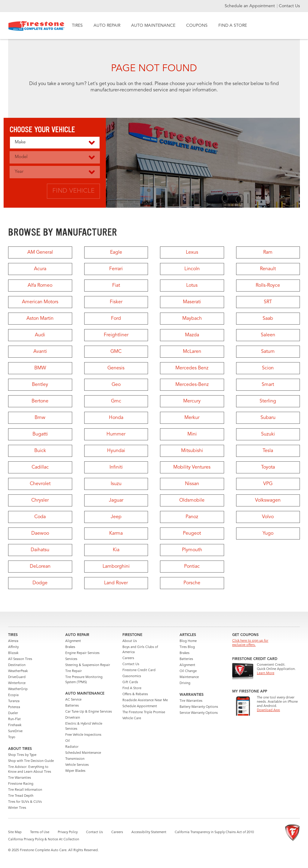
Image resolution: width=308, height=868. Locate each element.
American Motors (40, 302)
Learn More (266, 673)
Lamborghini (116, 567)
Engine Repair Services (82, 653)
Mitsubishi (192, 451)
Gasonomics (132, 676)
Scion (268, 368)
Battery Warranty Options (199, 707)
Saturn (268, 352)
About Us (130, 641)
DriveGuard (17, 677)
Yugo (268, 533)
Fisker (116, 302)
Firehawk (15, 725)
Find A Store (132, 688)
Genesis (116, 368)
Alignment (73, 641)
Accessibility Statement (149, 832)
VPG (268, 484)
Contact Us (289, 6)
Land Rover (116, 583)
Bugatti (40, 434)
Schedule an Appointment (250, 6)
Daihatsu (40, 550)
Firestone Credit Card (139, 670)
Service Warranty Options (199, 713)
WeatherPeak (18, 671)
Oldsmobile (192, 500)
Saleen (268, 335)
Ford (116, 319)
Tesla (268, 451)
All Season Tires (20, 659)
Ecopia (13, 695)
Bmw (40, 418)
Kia (116, 550)
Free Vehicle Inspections (83, 735)
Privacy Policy (68, 832)
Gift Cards (130, 682)
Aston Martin (40, 319)
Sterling (268, 401)
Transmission (75, 759)
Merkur (192, 418)
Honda (116, 418)
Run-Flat (14, 719)
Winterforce (17, 683)
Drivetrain (73, 718)
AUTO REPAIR (107, 26)
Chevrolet (40, 484)
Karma (116, 533)
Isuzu (116, 484)
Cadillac (40, 467)
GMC (116, 352)
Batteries (72, 706)
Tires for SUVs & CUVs (25, 802)
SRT (268, 302)
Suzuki (268, 434)
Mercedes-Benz (192, 385)
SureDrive (15, 731)
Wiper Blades (75, 771)
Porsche (192, 583)
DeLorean (40, 567)
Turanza (14, 701)
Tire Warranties (20, 778)
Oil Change (188, 671)
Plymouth (192, 550)
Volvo (268, 517)
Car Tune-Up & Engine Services (89, 712)
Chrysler (40, 500)
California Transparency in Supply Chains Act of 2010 (214, 832)
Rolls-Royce (268, 286)
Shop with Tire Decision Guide (31, 761)
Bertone (40, 401)
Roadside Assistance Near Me (145, 700)
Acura (40, 269)
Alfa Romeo (40, 286)
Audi (40, 335)
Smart (268, 385)
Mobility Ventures (192, 467)
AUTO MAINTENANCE (153, 26)
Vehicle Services (77, 765)
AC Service (73, 700)
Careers (128, 658)
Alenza (13, 641)
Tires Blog (187, 647)
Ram (268, 252)
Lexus (192, 252)
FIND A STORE (233, 26)
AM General (40, 252)
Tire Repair (74, 671)
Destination (17, 665)
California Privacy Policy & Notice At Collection (44, 840)
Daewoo (40, 533)
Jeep (116, 517)
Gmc (116, 401)
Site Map (15, 832)
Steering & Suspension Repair (88, 665)
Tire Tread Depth (21, 796)
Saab (268, 319)
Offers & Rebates (135, 694)
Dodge (40, 583)
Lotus (192, 286)
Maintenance (189, 677)
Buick (40, 451)
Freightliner (116, 335)
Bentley (40, 385)
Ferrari (116, 269)
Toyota (268, 467)
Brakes (70, 647)
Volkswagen (268, 500)
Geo (116, 385)
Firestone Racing (21, 784)
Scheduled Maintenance (83, 753)
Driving (185, 683)
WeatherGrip (18, 689)
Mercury (192, 401)
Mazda (192, 335)
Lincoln (192, 269)
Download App (268, 710)
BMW (40, 368)
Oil (68, 741)
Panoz (192, 517)
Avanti (40, 352)
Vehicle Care (132, 718)
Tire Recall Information (25, 790)
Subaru (268, 418)
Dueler (13, 713)
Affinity (13, 647)
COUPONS (197, 26)
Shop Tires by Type (22, 755)
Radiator (72, 747)
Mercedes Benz (192, 368)
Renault (268, 269)
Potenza (14, 707)
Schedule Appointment (140, 706)
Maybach (192, 319)
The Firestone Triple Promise (144, 712)
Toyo (12, 737)
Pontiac (192, 567)
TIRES (77, 26)
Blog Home (188, 641)
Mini (192, 434)
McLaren (192, 352)
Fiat (116, 286)
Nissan (192, 484)
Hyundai (116, 451)
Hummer (116, 434)
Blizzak (13, 653)
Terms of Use (40, 832)
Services (71, 659)
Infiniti (116, 467)
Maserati (192, 302)
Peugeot (192, 533)
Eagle (116, 252)
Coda (40, 517)
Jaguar (116, 500)
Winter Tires (17, 808)
